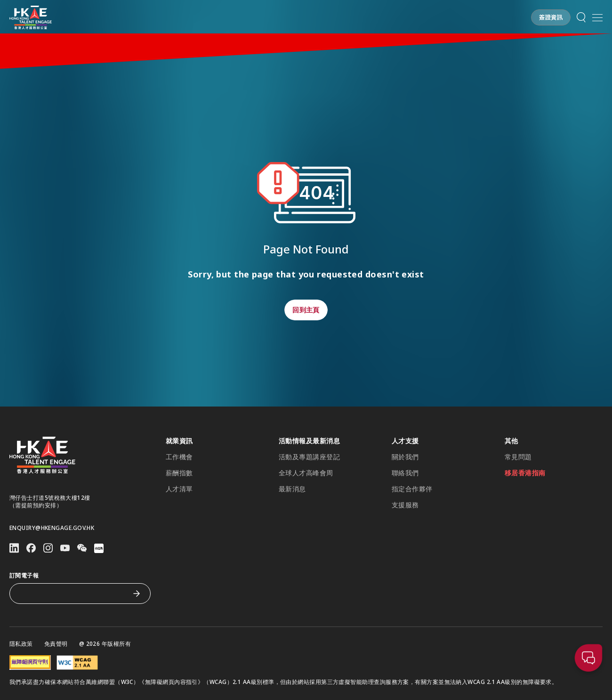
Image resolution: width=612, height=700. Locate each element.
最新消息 (292, 489)
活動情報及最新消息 (309, 441)
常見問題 (518, 457)
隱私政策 (21, 644)
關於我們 (405, 457)
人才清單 (179, 489)
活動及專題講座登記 (309, 457)
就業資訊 (179, 441)
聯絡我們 (405, 473)
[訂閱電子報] (73, 594)
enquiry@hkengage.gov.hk (52, 528)
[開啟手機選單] (597, 17)
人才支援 (405, 441)
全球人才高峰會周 (306, 473)
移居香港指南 (525, 473)
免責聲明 (56, 644)
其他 (511, 441)
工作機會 (179, 457)
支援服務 (405, 505)
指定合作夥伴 (412, 489)
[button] (551, 17)
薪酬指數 (179, 473)
